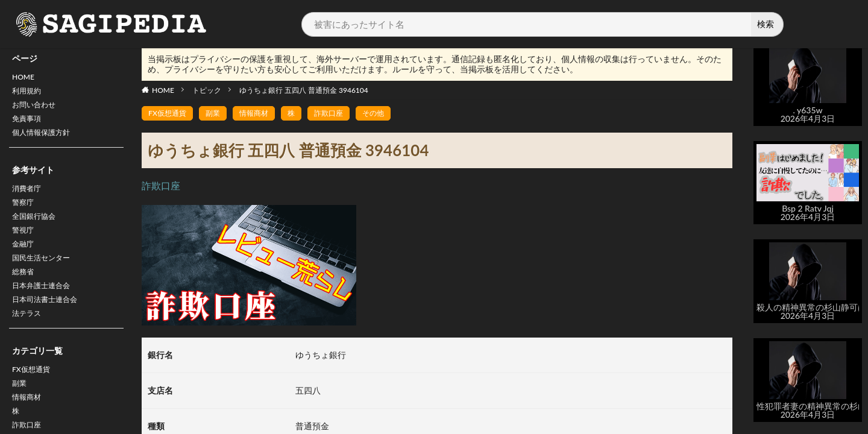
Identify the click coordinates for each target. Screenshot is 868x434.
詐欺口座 (345, 114)
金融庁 (25, 261)
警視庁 (25, 246)
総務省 (25, 293)
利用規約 (29, 94)
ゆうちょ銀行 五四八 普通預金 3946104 (304, 90)
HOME (25, 78)
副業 (20, 413)
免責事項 (29, 125)
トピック (207, 90)
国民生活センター (46, 277)
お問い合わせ (37, 109)
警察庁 (25, 214)
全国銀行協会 (37, 230)
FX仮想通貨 (34, 398)
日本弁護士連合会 (46, 308)
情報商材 (265, 114)
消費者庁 (29, 199)
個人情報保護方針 (46, 141)
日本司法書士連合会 (50, 324)
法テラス (29, 340)
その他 (394, 114)
